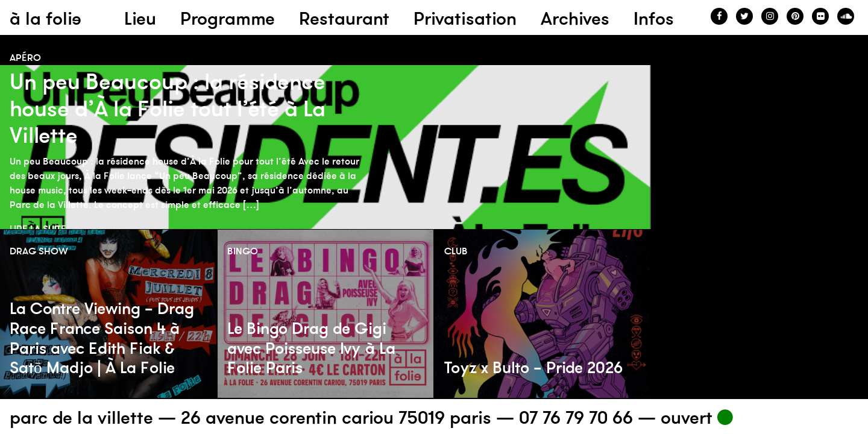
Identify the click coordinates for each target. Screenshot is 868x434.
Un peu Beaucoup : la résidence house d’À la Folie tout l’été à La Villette (168, 108)
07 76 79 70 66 (576, 417)
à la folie (46, 18)
